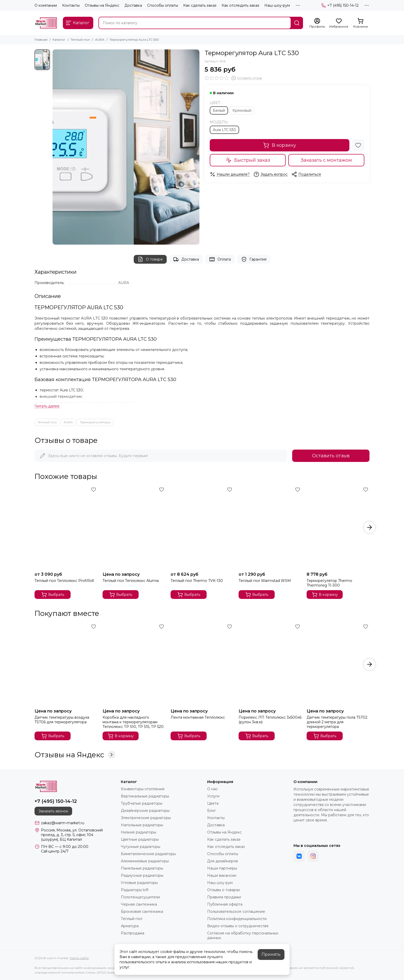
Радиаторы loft (135, 890)
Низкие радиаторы (138, 832)
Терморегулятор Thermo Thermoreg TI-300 (329, 583)
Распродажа (133, 933)
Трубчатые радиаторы (142, 803)
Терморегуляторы (95, 422)
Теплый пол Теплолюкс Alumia (131, 581)
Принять (271, 954)
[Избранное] (339, 23)
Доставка (133, 5)
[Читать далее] (47, 406)
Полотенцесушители (140, 897)
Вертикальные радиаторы (145, 796)
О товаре (150, 259)
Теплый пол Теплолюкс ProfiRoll (64, 581)
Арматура (130, 926)
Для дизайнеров (222, 861)
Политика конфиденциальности (237, 919)
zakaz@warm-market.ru (63, 823)
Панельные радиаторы (142, 868)
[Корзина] (360, 23)
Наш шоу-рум (277, 5)
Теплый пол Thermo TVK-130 (197, 581)
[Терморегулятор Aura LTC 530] (126, 147)
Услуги (213, 796)
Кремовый (242, 110)
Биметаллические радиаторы (148, 854)
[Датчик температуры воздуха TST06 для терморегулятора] (66, 664)
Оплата (220, 259)
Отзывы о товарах (224, 890)
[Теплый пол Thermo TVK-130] (202, 527)
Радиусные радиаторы (142, 875)
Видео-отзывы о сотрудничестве (238, 926)
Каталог (59, 40)
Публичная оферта (225, 904)
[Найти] (297, 23)
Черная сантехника (139, 904)
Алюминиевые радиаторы (145, 861)
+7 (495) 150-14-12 (340, 5)
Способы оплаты (163, 5)
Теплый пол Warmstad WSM (265, 581)
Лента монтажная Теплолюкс (198, 717)
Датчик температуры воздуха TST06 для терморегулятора (62, 720)
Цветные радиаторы (140, 839)
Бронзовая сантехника (142, 912)
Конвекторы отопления (143, 789)
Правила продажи (224, 897)
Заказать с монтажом (326, 160)
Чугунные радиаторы (141, 847)
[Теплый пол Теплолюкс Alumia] (134, 527)
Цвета (213, 803)
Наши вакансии (222, 875)
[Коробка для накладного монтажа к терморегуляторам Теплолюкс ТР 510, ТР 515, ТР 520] (134, 664)
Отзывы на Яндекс (102, 5)
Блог (212, 811)
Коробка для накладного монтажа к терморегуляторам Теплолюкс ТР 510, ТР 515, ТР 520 (133, 722)
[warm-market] (46, 23)
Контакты (71, 5)
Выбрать (53, 595)
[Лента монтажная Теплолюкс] (202, 664)
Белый (219, 110)
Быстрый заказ (248, 160)
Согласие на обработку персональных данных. (243, 935)
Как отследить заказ (240, 5)
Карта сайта (79, 958)
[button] (369, 527)
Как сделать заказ (200, 5)
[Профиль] (317, 23)
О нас (212, 789)
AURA (100, 40)
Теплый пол (80, 40)
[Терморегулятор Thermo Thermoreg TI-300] (338, 527)
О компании (46, 5)
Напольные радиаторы (142, 825)
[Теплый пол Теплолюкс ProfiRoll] (66, 527)
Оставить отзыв (331, 456)
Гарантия (254, 259)
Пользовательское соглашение (236, 912)
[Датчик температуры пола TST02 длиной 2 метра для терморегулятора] (338, 664)
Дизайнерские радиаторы (145, 811)
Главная (41, 40)
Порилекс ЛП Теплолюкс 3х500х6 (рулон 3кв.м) (270, 720)
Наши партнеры (222, 868)
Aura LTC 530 (224, 130)
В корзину (280, 145)
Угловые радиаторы (139, 883)
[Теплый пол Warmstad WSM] (270, 527)
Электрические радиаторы (146, 818)
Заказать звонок (53, 811)
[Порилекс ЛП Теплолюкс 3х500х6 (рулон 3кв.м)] (270, 664)
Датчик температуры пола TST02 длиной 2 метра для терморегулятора (337, 722)
